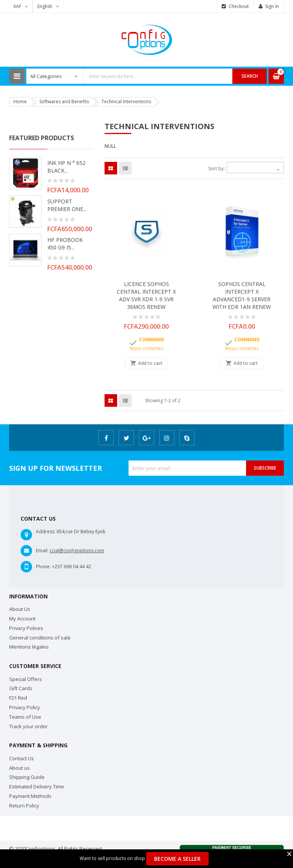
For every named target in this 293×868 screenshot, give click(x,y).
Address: (46, 532)
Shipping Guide (27, 777)
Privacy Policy (25, 707)
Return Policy (24, 806)
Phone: (43, 567)
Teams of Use (25, 717)
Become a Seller (177, 859)
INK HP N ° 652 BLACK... (66, 167)
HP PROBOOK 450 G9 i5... (65, 244)
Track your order (28, 726)
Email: (42, 551)
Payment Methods (30, 796)
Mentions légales (29, 647)
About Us (20, 609)
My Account (22, 619)
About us (19, 768)
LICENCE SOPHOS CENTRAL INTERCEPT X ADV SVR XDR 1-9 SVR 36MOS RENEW (146, 295)
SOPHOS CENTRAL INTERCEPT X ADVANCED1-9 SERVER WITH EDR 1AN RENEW (242, 295)
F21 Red (18, 698)
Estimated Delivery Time (37, 786)
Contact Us (22, 758)
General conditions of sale (40, 638)
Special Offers (26, 679)
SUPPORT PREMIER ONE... (67, 205)
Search (250, 76)
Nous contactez (146, 348)
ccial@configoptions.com (77, 551)
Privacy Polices (26, 628)
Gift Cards (21, 688)
